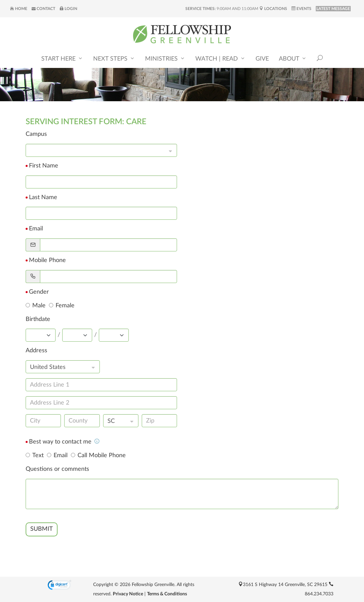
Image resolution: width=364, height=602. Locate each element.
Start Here (62, 58)
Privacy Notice (128, 594)
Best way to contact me (64, 442)
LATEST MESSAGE (333, 9)
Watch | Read (220, 58)
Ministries (165, 58)
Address (36, 351)
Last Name (43, 197)
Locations (273, 9)
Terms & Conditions (167, 594)
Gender (39, 292)
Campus (36, 134)
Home (19, 9)
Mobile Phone (47, 260)
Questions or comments (57, 469)
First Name (44, 166)
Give (262, 59)
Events (301, 9)
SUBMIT (42, 529)
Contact (43, 9)
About (293, 58)
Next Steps (114, 58)
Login (68, 9)
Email (36, 229)
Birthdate (38, 319)
